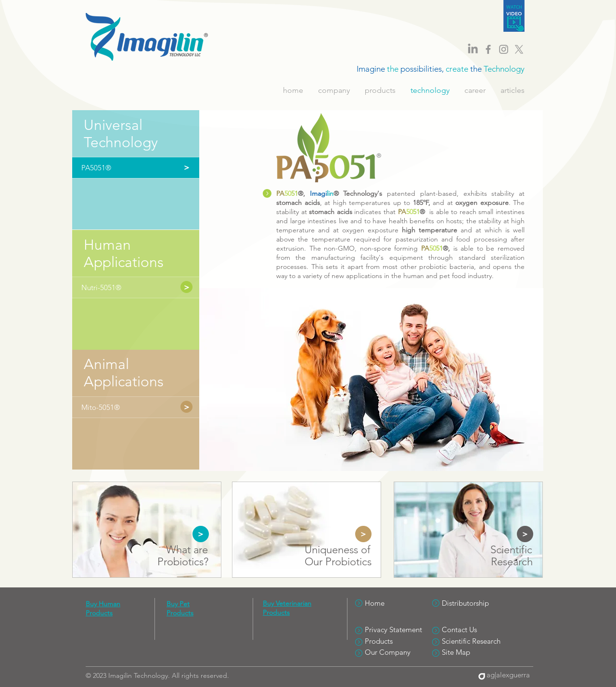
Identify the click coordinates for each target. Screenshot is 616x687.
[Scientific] (511, 550)
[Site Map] (476, 652)
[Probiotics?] (183, 562)
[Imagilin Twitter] (519, 49)
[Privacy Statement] (399, 630)
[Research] (512, 562)
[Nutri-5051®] (128, 287)
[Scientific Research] (476, 641)
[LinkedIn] (473, 49)
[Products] (399, 641)
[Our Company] (399, 652)
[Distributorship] (476, 603)
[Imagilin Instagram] (504, 49)
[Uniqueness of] (337, 550)
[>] (186, 287)
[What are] (187, 550)
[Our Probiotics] (338, 562)
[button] (128, 168)
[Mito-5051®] (128, 407)
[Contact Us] (476, 630)
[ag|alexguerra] (506, 675)
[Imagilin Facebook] (488, 49)
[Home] (399, 603)
